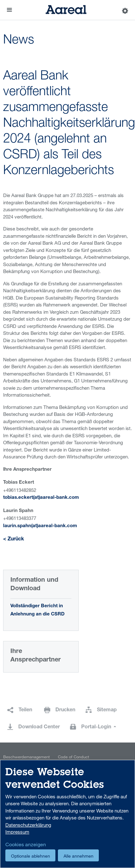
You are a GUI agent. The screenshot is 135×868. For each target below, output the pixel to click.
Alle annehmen (79, 856)
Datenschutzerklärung (28, 825)
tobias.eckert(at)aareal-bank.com (41, 498)
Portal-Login (97, 727)
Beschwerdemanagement (26, 757)
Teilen (25, 710)
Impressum (17, 832)
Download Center (39, 727)
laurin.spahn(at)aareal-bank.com (40, 526)
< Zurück (14, 539)
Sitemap (107, 710)
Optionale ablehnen (31, 856)
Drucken (65, 710)
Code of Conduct (73, 757)
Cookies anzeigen (26, 844)
